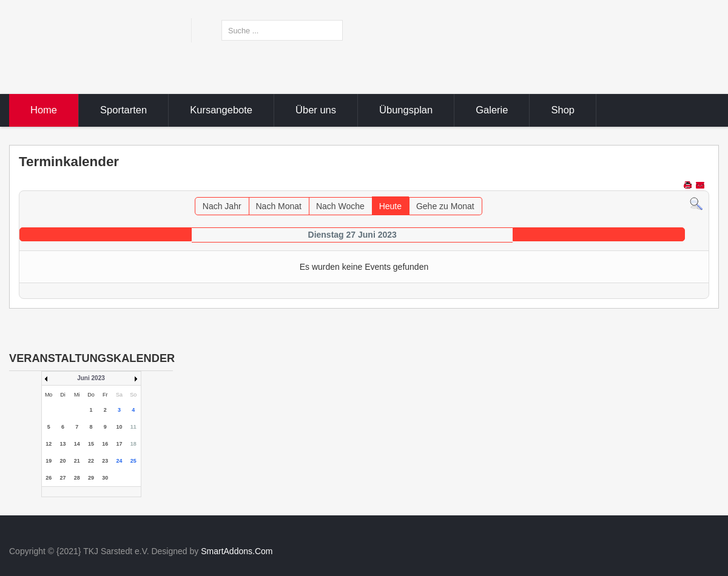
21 (77, 461)
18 (133, 444)
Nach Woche (340, 206)
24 (120, 461)
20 (62, 461)
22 (91, 461)
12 (49, 444)
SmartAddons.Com (237, 551)
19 (49, 461)
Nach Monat (279, 206)
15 (91, 444)
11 (133, 427)
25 (133, 461)
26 (49, 478)
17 (120, 444)
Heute (390, 206)
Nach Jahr (222, 206)
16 (105, 444)
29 (91, 478)
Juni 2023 (91, 378)
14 (77, 444)
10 (120, 427)
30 (105, 478)
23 (105, 461)
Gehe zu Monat (445, 206)
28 (77, 478)
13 (62, 444)
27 (62, 478)
